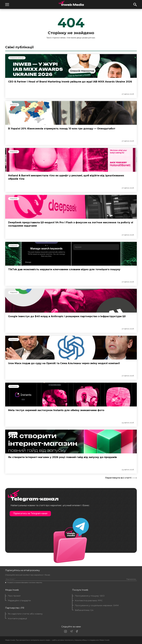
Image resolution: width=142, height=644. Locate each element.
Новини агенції (17, 58)
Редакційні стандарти (19, 601)
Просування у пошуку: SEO (90, 596)
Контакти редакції (17, 619)
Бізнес (13, 433)
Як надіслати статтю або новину (25, 614)
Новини (14, 105)
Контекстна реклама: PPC (89, 601)
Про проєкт (14, 596)
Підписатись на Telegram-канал (30, 513)
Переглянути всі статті (121, 478)
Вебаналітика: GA (84, 610)
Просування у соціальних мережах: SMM (97, 605)
